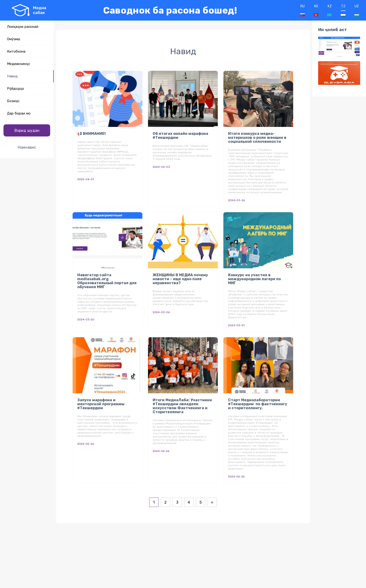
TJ (343, 10)
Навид (12, 76)
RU (303, 10)
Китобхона (16, 51)
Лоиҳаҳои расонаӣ (23, 27)
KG (316, 10)
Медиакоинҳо (18, 64)
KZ (330, 10)
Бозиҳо (13, 101)
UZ (357, 10)
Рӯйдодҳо (16, 89)
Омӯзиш (14, 39)
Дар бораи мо (19, 113)
